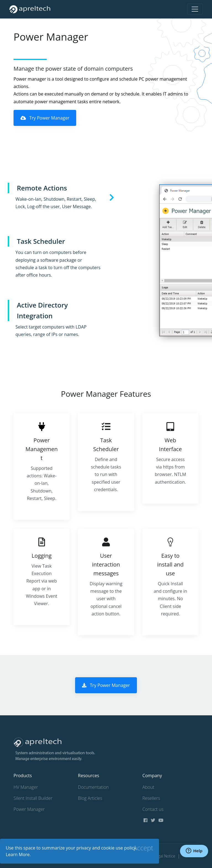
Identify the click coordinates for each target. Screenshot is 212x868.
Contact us (153, 809)
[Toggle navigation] (195, 9)
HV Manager (26, 787)
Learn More (18, 854)
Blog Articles (90, 798)
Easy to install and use (170, 564)
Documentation (93, 787)
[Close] (143, 848)
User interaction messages (106, 564)
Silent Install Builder (33, 798)
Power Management (42, 449)
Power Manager (29, 809)
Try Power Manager (45, 118)
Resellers (151, 798)
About (148, 787)
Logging (41, 556)
